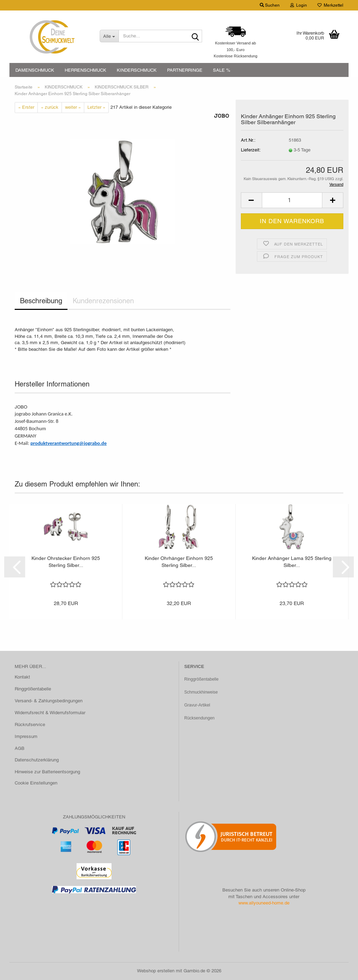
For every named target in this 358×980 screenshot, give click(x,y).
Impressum (26, 736)
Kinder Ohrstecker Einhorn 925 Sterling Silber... (66, 562)
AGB (20, 748)
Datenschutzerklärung (37, 760)
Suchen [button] (270, 5)
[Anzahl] (292, 200)
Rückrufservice (30, 725)
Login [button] (299, 5)
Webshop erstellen (156, 971)
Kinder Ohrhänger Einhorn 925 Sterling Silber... (179, 562)
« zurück (50, 107)
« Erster (26, 107)
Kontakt (22, 677)
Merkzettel (330, 5)
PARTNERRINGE (185, 70)
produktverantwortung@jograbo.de (69, 443)
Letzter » (96, 107)
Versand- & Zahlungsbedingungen (49, 701)
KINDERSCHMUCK (137, 70)
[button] (251, 200)
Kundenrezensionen (103, 301)
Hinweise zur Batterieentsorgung (47, 772)
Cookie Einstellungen (36, 783)
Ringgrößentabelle (33, 689)
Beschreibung (41, 301)
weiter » (73, 107)
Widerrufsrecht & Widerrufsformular (50, 713)
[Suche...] (109, 36)
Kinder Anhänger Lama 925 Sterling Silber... (292, 562)
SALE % (222, 70)
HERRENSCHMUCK (85, 70)
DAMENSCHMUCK (35, 70)
